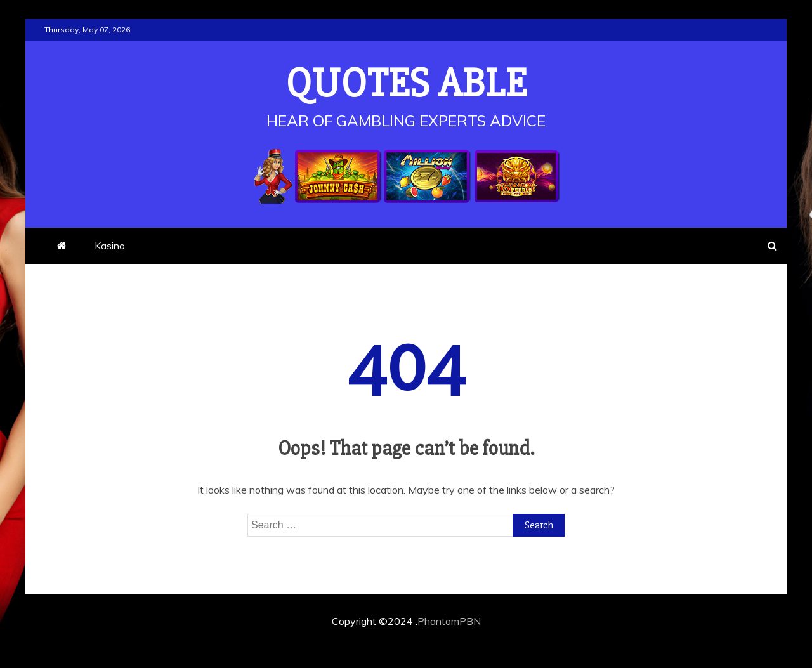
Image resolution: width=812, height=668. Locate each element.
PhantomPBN (449, 621)
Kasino (110, 246)
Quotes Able (406, 84)
